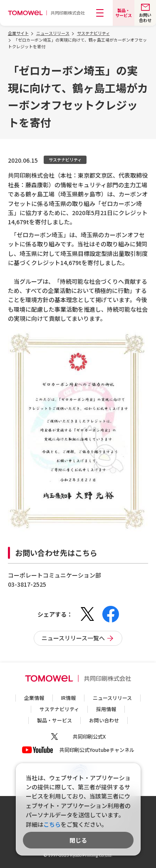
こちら (52, 824)
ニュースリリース (112, 698)
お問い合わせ (104, 720)
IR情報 (68, 698)
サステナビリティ (59, 709)
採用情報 (106, 709)
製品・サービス (54, 720)
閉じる (78, 840)
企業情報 (34, 698)
